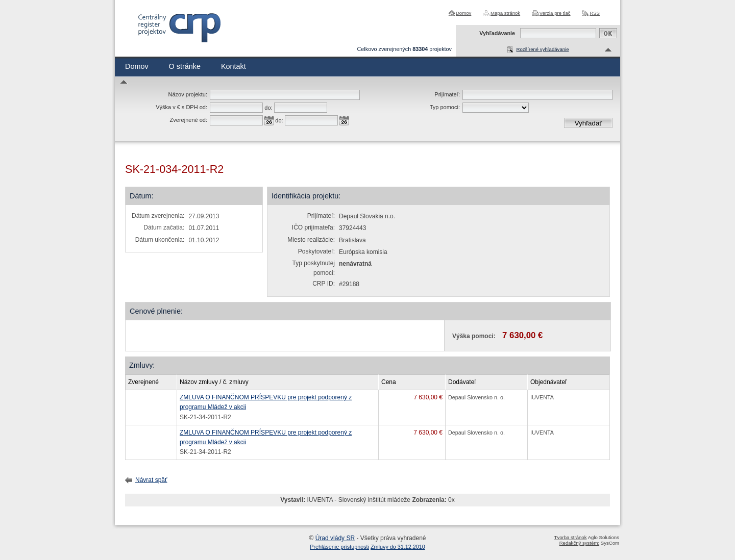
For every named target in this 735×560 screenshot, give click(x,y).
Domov (463, 13)
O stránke (185, 66)
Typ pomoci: (445, 107)
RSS (595, 13)
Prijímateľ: (447, 94)
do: (268, 108)
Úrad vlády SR (335, 538)
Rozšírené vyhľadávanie (542, 49)
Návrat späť (151, 480)
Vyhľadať (589, 123)
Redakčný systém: (579, 543)
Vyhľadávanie (497, 33)
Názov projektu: (188, 94)
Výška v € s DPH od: (181, 107)
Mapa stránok (505, 13)
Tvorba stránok (571, 537)
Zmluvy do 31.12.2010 (398, 547)
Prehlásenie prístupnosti (339, 547)
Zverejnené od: (189, 120)
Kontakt (234, 66)
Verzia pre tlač (555, 13)
